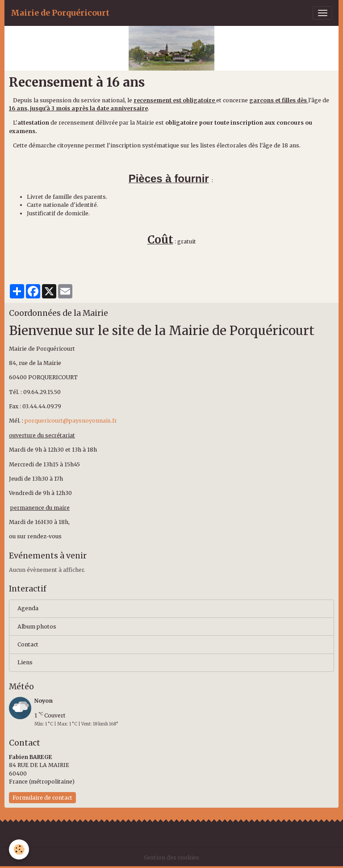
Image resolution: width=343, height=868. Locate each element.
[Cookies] (19, 849)
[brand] (60, 13)
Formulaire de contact (42, 798)
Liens (25, 662)
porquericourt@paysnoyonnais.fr (71, 421)
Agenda (28, 608)
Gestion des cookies (171, 858)
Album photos (37, 627)
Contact (28, 644)
